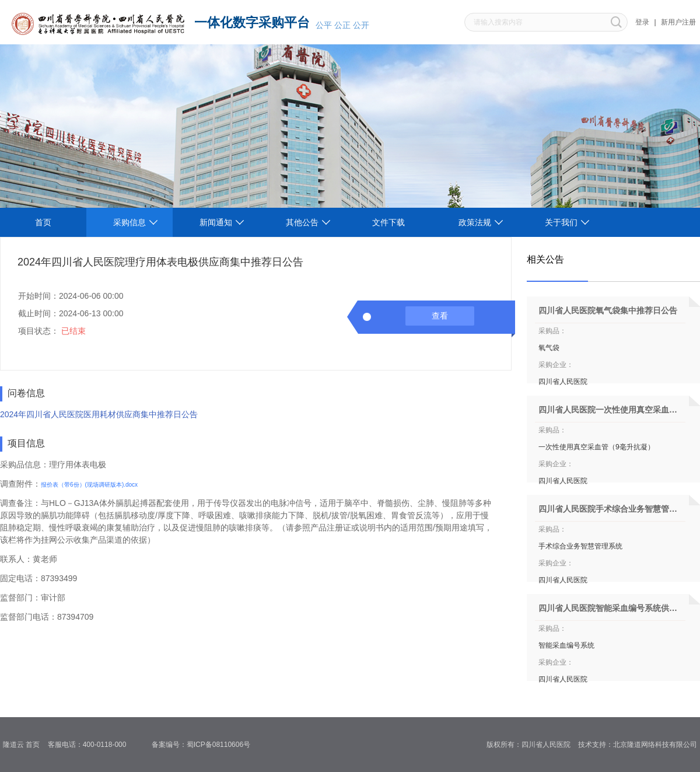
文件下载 (388, 222)
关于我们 (561, 222)
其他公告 (302, 222)
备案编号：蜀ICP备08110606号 (205, 745)
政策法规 (475, 222)
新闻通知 (216, 222)
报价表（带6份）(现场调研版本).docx (89, 485)
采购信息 (129, 222)
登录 (642, 22)
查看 (440, 316)
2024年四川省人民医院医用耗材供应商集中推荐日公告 (99, 414)
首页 (43, 222)
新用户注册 (678, 22)
